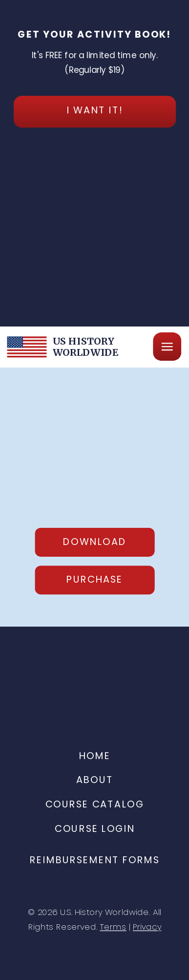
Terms (113, 927)
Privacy (147, 927)
